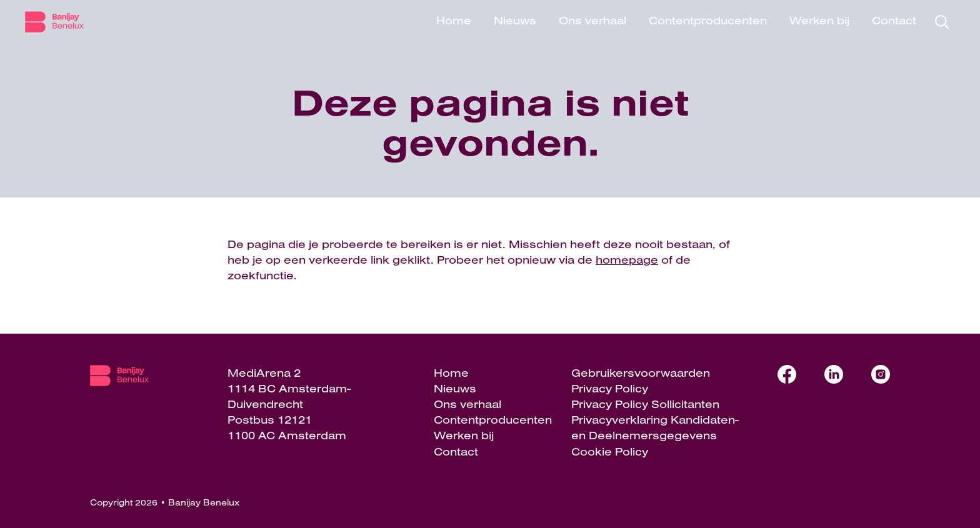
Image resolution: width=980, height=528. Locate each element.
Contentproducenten (708, 20)
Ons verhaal (592, 20)
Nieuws (515, 20)
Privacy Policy (610, 388)
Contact (894, 20)
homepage (627, 260)
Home (454, 20)
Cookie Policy (610, 451)
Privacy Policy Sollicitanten (645, 404)
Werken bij (819, 20)
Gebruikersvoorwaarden (641, 373)
